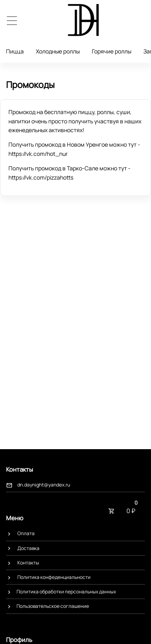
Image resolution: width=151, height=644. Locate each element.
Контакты (28, 563)
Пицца (15, 51)
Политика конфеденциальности (54, 577)
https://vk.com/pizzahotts (41, 177)
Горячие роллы (112, 51)
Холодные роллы (58, 51)
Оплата (26, 533)
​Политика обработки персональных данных (66, 592)
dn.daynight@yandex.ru (44, 485)
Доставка (28, 548)
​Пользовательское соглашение (53, 606)
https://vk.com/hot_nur (38, 154)
